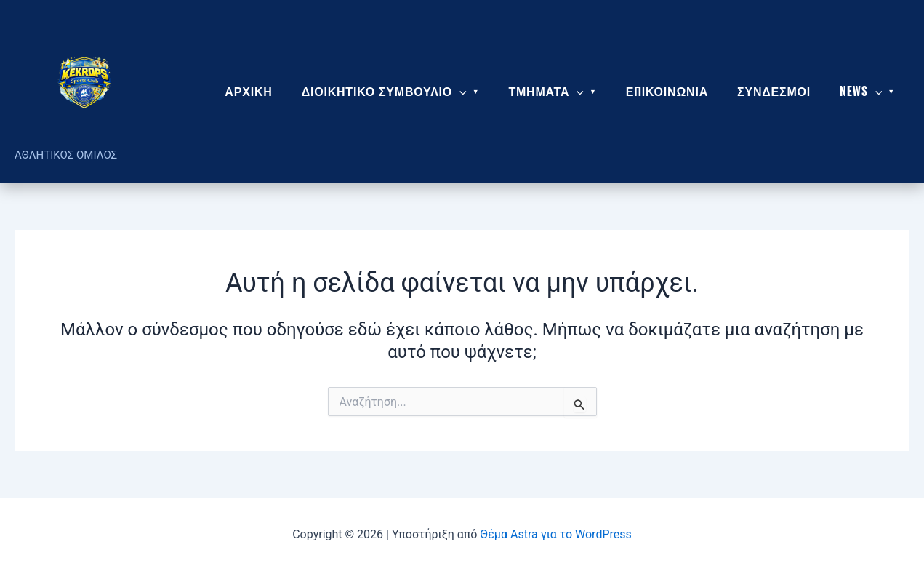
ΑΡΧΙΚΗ (248, 91)
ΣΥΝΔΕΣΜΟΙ (774, 91)
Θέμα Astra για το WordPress (555, 534)
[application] (459, 91)
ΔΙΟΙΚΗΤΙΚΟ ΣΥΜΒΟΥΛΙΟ (384, 91)
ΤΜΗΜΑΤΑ (546, 91)
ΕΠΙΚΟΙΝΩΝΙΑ (667, 91)
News (861, 91)
